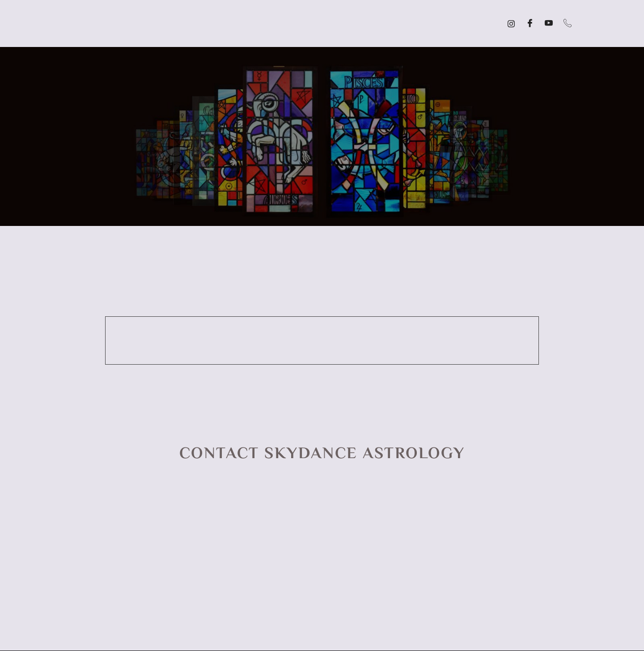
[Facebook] (530, 24)
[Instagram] (511, 24)
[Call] (568, 24)
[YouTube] (549, 24)
